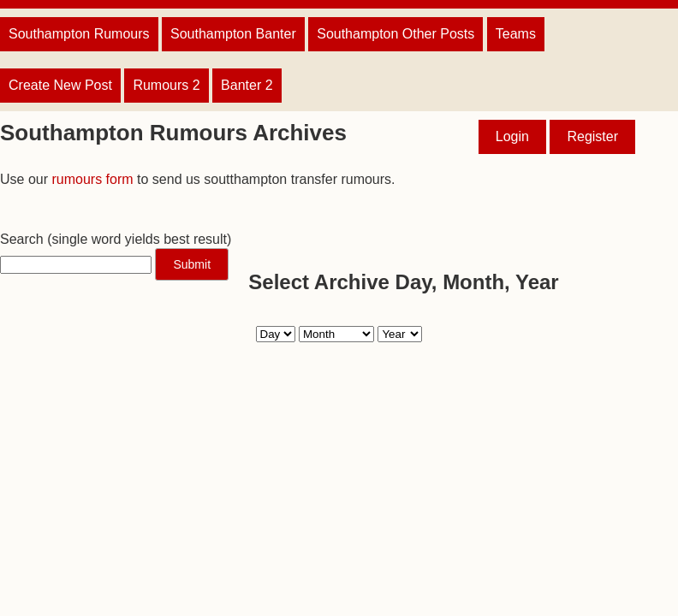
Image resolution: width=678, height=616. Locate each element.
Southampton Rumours (79, 34)
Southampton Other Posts (395, 34)
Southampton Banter (233, 34)
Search (22, 239)
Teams (516, 34)
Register (592, 136)
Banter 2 (247, 85)
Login (512, 136)
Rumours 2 (166, 85)
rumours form (92, 179)
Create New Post (60, 85)
